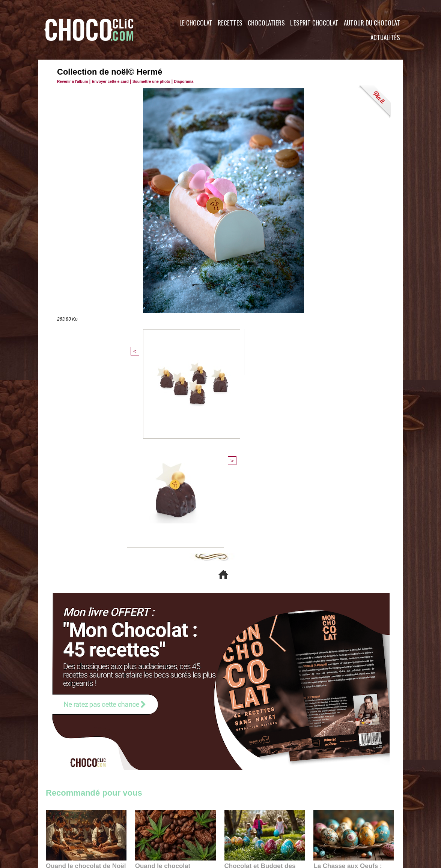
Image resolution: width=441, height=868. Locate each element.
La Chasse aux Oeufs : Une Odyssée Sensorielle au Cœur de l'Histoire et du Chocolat (351, 700)
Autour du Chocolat (372, 23)
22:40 (335, 717)
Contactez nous (68, 823)
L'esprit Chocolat (314, 23)
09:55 (188, 717)
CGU (146, 823)
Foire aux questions (336, 823)
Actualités (385, 37)
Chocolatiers (266, 23)
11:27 (71, 710)
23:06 (246, 724)
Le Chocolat (196, 23)
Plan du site (242, 823)
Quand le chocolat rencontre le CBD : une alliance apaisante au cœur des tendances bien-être (175, 700)
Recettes (230, 23)
